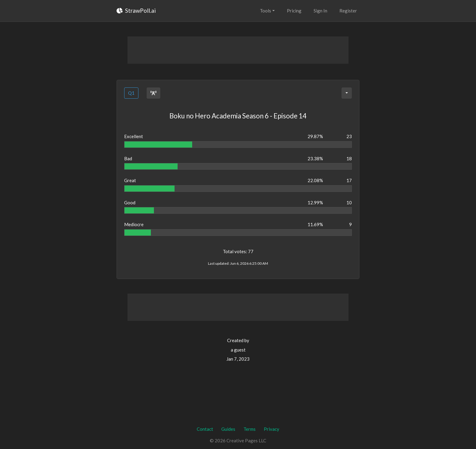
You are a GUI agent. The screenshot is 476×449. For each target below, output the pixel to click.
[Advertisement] (238, 50)
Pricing (294, 11)
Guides (228, 429)
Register (348, 11)
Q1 (131, 93)
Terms (250, 429)
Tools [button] (265, 11)
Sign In (320, 11)
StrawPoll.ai (136, 10)
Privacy (272, 429)
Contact (205, 429)
